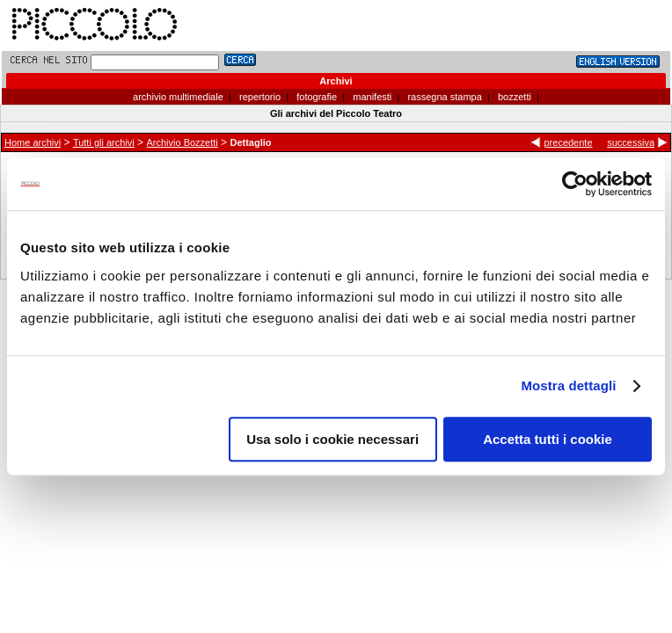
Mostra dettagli (568, 386)
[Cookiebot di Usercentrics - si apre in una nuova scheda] (575, 184)
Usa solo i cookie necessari (332, 439)
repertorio (259, 97)
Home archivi (33, 142)
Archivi (336, 81)
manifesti (371, 97)
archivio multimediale (178, 97)
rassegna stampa (443, 97)
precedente (568, 142)
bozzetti (513, 97)
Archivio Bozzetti (182, 142)
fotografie (315, 97)
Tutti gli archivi (104, 142)
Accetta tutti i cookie (548, 439)
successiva (631, 142)
